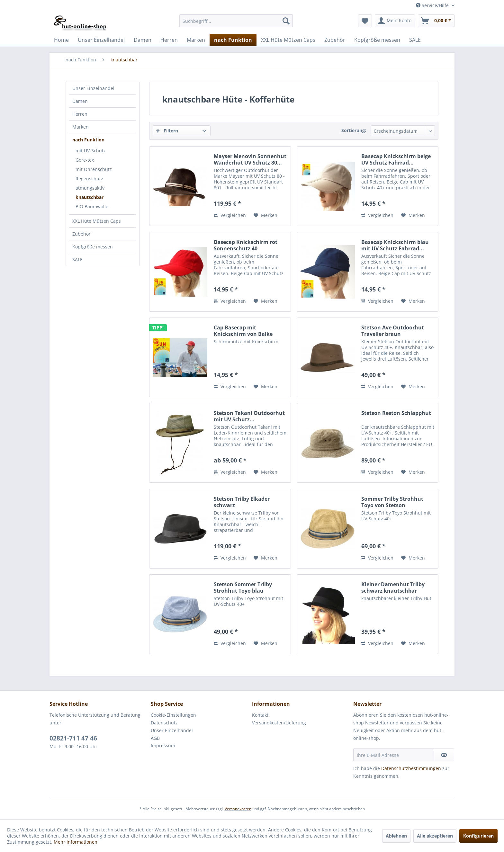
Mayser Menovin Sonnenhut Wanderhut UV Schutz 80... (250, 159)
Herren (80, 114)
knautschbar (90, 197)
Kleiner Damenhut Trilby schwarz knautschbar (393, 587)
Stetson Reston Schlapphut (396, 413)
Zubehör (81, 234)
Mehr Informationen (76, 842)
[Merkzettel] (365, 21)
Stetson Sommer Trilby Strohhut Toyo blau (243, 587)
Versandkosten (238, 809)
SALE (77, 260)
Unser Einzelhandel (93, 88)
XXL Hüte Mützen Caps (97, 221)
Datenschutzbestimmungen (411, 768)
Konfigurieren (478, 836)
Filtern (167, 131)
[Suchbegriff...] (236, 21)
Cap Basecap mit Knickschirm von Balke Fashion (243, 331)
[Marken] (196, 40)
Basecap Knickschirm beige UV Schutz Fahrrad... (396, 159)
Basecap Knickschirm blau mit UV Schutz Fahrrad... (395, 245)
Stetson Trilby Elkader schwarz (242, 502)
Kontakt (260, 715)
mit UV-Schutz (91, 151)
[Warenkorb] (436, 21)
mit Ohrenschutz (94, 169)
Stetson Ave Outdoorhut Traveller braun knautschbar (393, 331)
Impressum (163, 745)
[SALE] (415, 40)
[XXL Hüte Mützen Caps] (288, 40)
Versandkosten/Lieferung (279, 723)
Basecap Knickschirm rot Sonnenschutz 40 (246, 245)
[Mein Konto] (395, 21)
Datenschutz (164, 723)
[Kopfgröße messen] (377, 40)
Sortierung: (354, 130)
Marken (81, 127)
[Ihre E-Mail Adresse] (394, 755)
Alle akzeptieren (435, 836)
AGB (155, 738)
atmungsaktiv (90, 188)
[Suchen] (286, 21)
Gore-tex (85, 160)
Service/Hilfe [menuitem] (433, 5)
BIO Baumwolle (92, 206)
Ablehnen (396, 836)
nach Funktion (88, 140)
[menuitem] (236, 21)
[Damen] (143, 40)
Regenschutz (89, 179)
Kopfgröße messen (93, 247)
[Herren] (169, 40)
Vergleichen (230, 215)
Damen (80, 101)
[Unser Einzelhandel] (101, 40)
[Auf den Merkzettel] (265, 215)
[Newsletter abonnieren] (444, 755)
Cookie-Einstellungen (173, 715)
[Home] (61, 40)
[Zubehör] (335, 40)
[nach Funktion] (233, 40)
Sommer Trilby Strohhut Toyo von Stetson (392, 502)
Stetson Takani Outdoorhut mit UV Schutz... (249, 416)
